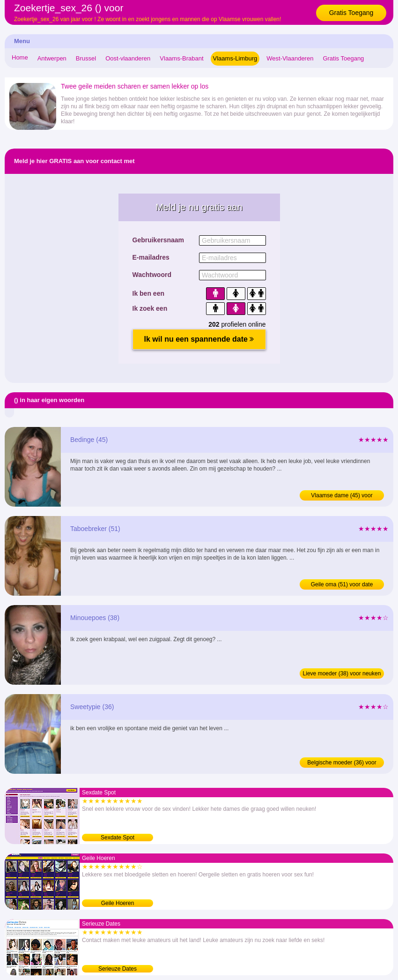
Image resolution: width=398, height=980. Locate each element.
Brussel (86, 58)
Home (20, 57)
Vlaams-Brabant (181, 58)
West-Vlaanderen (290, 58)
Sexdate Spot (118, 838)
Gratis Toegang (351, 13)
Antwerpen (52, 58)
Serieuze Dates (118, 969)
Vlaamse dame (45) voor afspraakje (342, 496)
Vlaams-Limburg (235, 58)
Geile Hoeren (118, 903)
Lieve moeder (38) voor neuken (342, 673)
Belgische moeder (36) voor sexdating (342, 763)
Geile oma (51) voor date (342, 584)
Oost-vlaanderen (128, 58)
